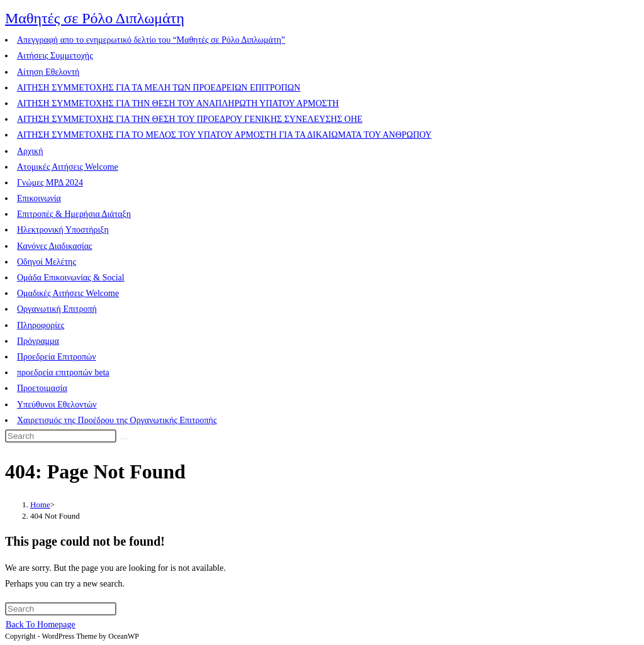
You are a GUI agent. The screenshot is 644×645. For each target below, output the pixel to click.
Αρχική (30, 151)
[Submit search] (123, 439)
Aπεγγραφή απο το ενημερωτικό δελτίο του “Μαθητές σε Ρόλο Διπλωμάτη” (151, 40)
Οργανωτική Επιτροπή (57, 309)
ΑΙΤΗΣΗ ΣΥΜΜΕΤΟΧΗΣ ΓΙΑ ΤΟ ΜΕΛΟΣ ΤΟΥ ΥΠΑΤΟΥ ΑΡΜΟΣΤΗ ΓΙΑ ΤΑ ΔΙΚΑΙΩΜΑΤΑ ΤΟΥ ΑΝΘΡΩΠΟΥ (224, 135)
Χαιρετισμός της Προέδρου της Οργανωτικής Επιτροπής (117, 420)
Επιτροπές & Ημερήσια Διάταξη (74, 214)
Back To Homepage (41, 625)
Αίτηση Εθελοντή (48, 72)
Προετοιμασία (42, 388)
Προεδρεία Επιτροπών (57, 357)
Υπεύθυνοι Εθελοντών (57, 405)
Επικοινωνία (39, 198)
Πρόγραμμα (38, 341)
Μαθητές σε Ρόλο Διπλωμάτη (95, 18)
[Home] (40, 504)
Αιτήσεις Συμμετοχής (55, 56)
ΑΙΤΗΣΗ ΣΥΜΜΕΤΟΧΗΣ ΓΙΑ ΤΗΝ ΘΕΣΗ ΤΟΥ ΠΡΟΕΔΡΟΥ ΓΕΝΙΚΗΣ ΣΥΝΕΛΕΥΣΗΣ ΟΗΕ (190, 119)
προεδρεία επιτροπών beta (63, 372)
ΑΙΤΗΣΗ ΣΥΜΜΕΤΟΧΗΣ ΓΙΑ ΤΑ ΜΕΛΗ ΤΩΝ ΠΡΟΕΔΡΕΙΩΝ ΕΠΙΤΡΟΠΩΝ (159, 88)
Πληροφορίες (41, 325)
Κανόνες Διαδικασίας (55, 246)
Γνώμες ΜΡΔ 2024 (50, 183)
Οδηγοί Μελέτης (47, 262)
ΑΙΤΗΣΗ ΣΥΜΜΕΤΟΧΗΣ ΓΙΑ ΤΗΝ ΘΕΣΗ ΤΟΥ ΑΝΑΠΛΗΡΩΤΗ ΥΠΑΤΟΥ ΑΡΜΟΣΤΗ (178, 103)
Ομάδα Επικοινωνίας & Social (71, 278)
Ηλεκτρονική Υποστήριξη (63, 230)
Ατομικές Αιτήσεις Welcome (68, 167)
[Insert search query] (61, 436)
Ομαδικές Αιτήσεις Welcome (68, 293)
